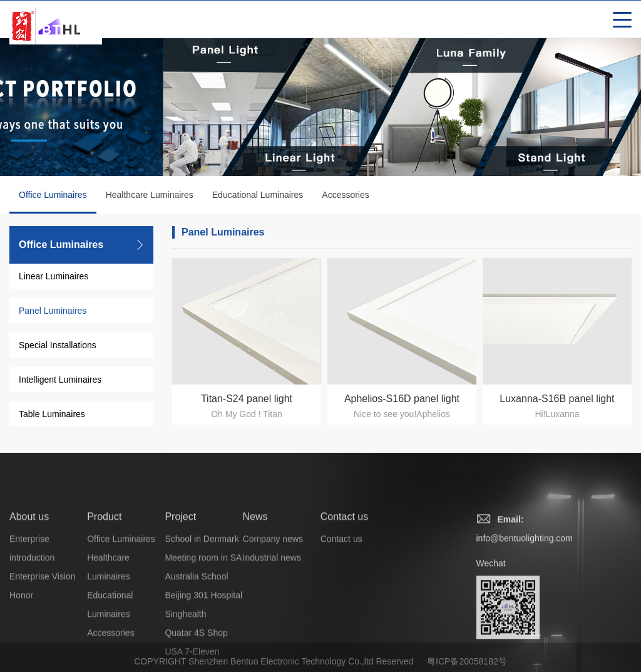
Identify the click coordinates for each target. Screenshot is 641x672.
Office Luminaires (53, 202)
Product (104, 560)
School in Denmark (202, 582)
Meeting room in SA (203, 601)
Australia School (196, 620)
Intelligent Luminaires (60, 380)
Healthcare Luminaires (150, 195)
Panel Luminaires (53, 311)
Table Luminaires (52, 414)
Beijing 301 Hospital (203, 639)
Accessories (345, 195)
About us (29, 560)
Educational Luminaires (258, 195)
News (255, 560)
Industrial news (272, 601)
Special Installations (58, 345)
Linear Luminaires (54, 276)
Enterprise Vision (43, 620)
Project (180, 560)
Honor (21, 639)
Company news (273, 582)
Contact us (344, 560)
